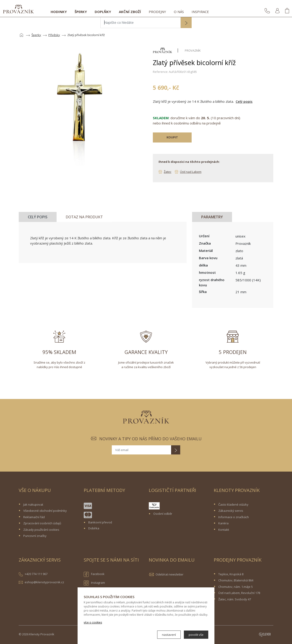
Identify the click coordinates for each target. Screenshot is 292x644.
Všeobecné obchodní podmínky (45, 511)
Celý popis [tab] (38, 217)
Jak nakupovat (33, 504)
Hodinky (59, 12)
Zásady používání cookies (41, 530)
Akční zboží (130, 12)
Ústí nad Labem (191, 172)
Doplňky (103, 12)
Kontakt (224, 530)
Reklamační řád (34, 517)
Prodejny (157, 12)
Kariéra (223, 523)
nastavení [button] (169, 635)
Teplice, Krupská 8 (231, 574)
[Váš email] (141, 450)
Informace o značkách (234, 517)
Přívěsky (54, 35)
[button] (186, 23)
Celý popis (244, 101)
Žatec (168, 172)
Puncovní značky (35, 536)
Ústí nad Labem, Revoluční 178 (239, 593)
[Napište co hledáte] (141, 23)
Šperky (81, 12)
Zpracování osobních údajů (42, 523)
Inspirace (200, 12)
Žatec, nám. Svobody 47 (235, 599)
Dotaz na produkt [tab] (84, 217)
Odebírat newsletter (169, 574)
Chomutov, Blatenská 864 (236, 580)
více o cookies (93, 622)
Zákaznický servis (231, 511)
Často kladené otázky (233, 504)
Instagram (94, 583)
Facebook (94, 574)
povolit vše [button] (196, 635)
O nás (179, 12)
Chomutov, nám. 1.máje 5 (236, 587)
